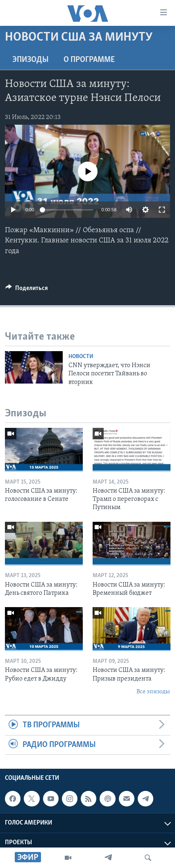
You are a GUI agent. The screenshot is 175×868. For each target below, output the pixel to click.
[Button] (27, 290)
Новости (81, 357)
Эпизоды (31, 60)
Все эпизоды (153, 692)
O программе (89, 60)
